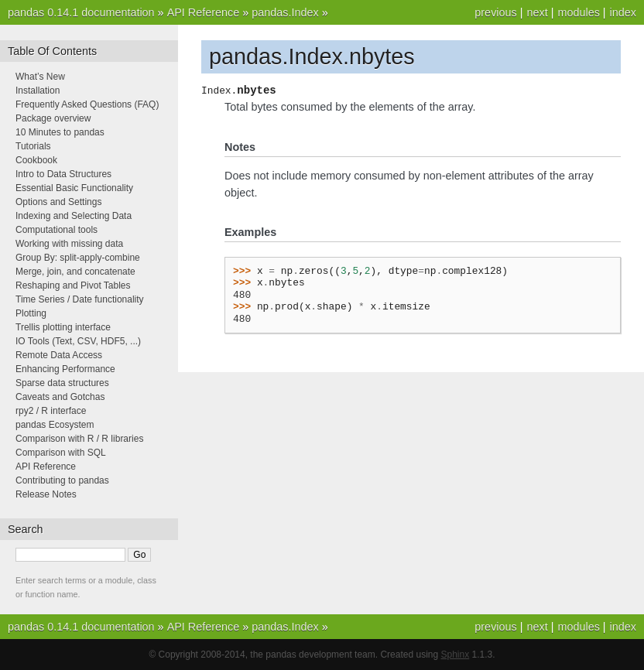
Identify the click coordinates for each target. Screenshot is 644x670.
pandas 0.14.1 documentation (81, 12)
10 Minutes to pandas (60, 132)
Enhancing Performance (65, 369)
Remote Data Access (59, 355)
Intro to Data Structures (63, 174)
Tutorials (33, 146)
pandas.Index (285, 12)
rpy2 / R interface (51, 411)
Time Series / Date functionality (80, 299)
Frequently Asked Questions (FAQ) (87, 104)
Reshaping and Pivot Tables (73, 285)
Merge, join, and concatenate (75, 272)
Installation (38, 91)
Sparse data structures (62, 383)
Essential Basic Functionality (74, 188)
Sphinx (456, 655)
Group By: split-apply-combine (78, 258)
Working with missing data (69, 244)
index (623, 12)
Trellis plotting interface (63, 327)
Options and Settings (58, 202)
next (537, 12)
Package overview (53, 118)
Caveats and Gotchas (60, 397)
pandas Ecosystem (55, 425)
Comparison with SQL (61, 453)
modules (578, 12)
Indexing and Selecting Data (74, 216)
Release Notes (46, 494)
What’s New (40, 77)
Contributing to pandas (62, 480)
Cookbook (36, 160)
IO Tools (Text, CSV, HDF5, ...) (78, 341)
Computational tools (57, 230)
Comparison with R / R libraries (79, 439)
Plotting (31, 313)
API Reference (204, 12)
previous (495, 12)
